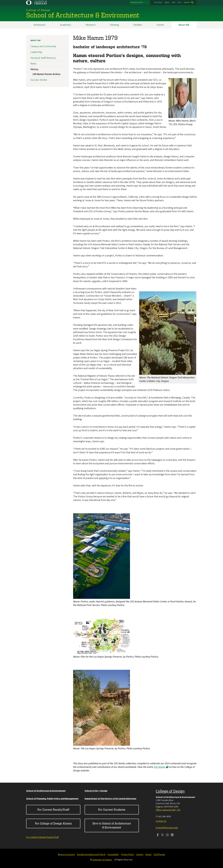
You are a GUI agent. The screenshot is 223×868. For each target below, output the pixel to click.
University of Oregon (102, 860)
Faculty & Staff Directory (43, 58)
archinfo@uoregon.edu (167, 828)
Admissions (40, 25)
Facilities (138, 25)
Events (160, 25)
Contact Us (161, 821)
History (34, 69)
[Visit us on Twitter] (162, 835)
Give (179, 2)
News (33, 64)
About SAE (184, 25)
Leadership (36, 52)
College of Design (170, 791)
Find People (159, 854)
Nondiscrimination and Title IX (91, 854)
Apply (167, 2)
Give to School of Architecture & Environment (112, 825)
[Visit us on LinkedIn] (172, 835)
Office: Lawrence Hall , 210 (168, 810)
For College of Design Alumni (53, 823)
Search (187, 2)
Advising (114, 25)
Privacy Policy (127, 854)
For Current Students (112, 810)
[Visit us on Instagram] (167, 835)
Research (91, 25)
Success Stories (39, 80)
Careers (140, 854)
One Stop (158, 2)
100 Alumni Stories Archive (46, 74)
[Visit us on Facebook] (158, 835)
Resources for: (137, 2)
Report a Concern (66, 854)
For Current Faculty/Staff (53, 810)
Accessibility (113, 854)
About (148, 854)
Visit (173, 2)
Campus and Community (43, 46)
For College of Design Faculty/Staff (42, 837)
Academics (66, 25)
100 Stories (159, 767)
